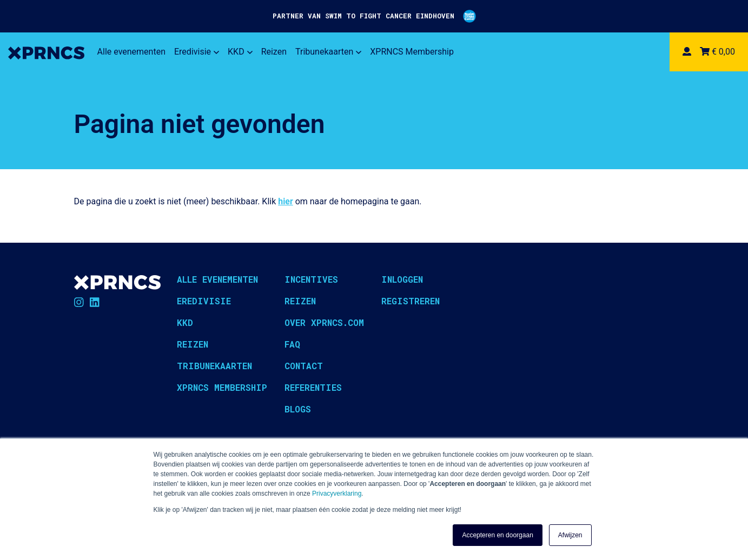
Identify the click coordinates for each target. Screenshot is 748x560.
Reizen (274, 52)
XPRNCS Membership (412, 52)
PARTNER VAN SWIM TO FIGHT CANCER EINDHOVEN (374, 16)
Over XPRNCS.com (324, 322)
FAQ (292, 344)
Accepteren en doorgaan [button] (497, 535)
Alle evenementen (131, 52)
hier (285, 201)
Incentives (311, 279)
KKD (240, 52)
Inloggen (402, 279)
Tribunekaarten (328, 52)
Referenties (313, 387)
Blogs (298, 409)
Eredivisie (197, 52)
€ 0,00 (717, 52)
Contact (304, 366)
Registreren (411, 301)
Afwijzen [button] (570, 535)
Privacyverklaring (337, 494)
